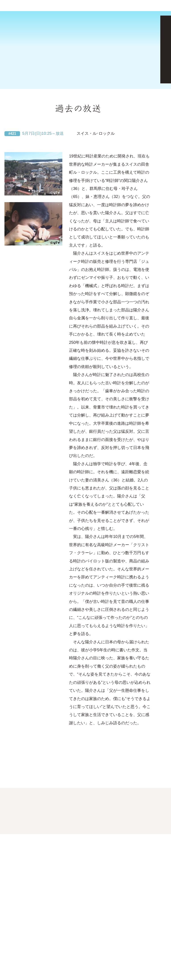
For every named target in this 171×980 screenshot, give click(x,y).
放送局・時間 (101, 102)
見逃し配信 (129, 87)
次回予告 (13, 87)
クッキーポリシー (33, 957)
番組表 (161, 6)
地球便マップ (38, 102)
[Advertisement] (85, 26)
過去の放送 (73, 87)
